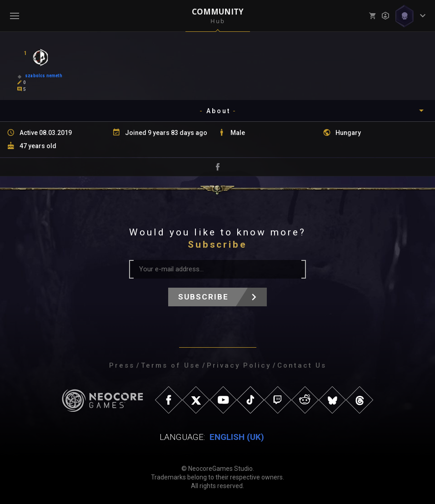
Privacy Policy (239, 365)
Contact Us (302, 365)
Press (122, 365)
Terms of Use (171, 365)
